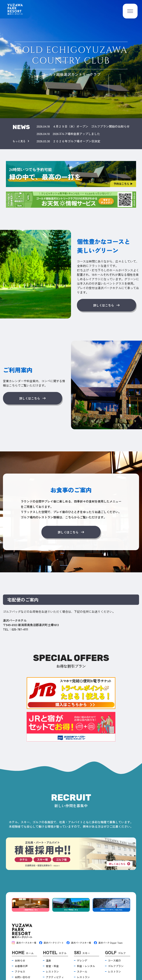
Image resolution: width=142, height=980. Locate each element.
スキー (82, 953)
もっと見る (22, 141)
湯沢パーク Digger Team (108, 943)
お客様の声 (21, 966)
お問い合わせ (23, 977)
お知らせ (20, 960)
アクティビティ (55, 977)
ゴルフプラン (116, 966)
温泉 (48, 960)
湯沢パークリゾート (51, 943)
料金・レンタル (86, 966)
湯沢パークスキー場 (24, 943)
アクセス (20, 972)
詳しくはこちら (106, 305)
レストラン (52, 972)
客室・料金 (52, 966)
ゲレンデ (82, 960)
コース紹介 (114, 960)
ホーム (23, 953)
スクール (82, 972)
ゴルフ (115, 953)
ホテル (55, 953)
